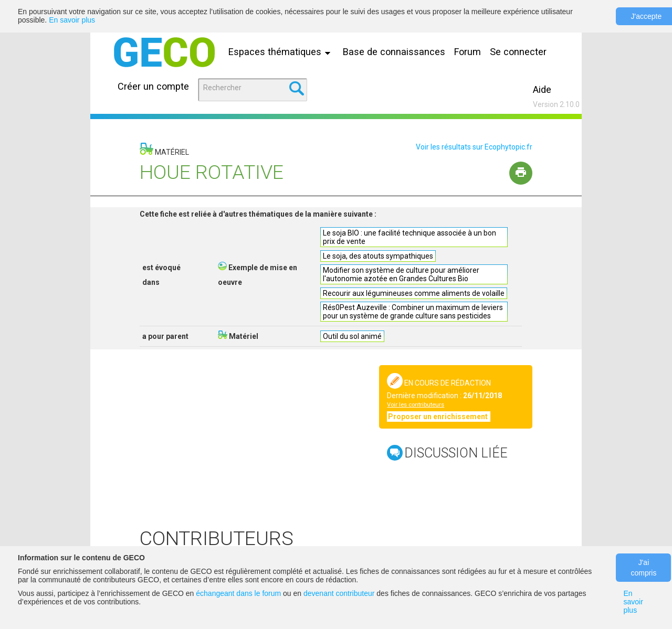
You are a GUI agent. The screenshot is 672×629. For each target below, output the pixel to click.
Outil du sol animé (352, 336)
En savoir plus (72, 20)
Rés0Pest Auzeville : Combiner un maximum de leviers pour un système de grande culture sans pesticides (413, 312)
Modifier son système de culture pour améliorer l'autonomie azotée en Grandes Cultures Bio (401, 274)
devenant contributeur (339, 593)
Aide (542, 89)
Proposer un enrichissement (439, 417)
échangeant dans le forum (238, 593)
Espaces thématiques (282, 52)
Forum (468, 52)
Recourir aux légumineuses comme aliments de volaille (414, 293)
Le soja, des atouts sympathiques (378, 256)
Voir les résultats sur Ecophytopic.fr (474, 147)
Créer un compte (153, 86)
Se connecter (518, 52)
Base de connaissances (394, 52)
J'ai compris (643, 568)
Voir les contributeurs (416, 405)
